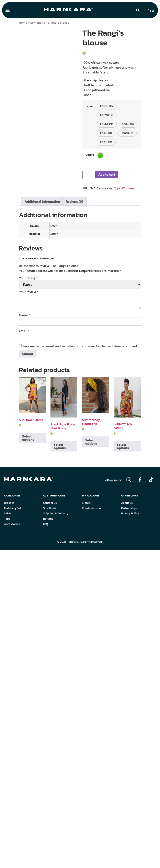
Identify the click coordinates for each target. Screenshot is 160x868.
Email (24, 331)
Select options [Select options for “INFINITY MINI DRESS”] (123, 446)
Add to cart (107, 174)
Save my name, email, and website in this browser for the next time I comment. (80, 346)
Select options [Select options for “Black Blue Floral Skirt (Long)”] (60, 446)
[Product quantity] (88, 175)
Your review (29, 292)
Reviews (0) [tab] (75, 201)
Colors (90, 155)
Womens (35, 23)
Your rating (28, 278)
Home (23, 23)
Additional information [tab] (42, 201)
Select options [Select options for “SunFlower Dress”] (28, 438)
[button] (7, 10)
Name (24, 315)
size (90, 106)
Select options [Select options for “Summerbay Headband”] (91, 442)
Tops (117, 188)
